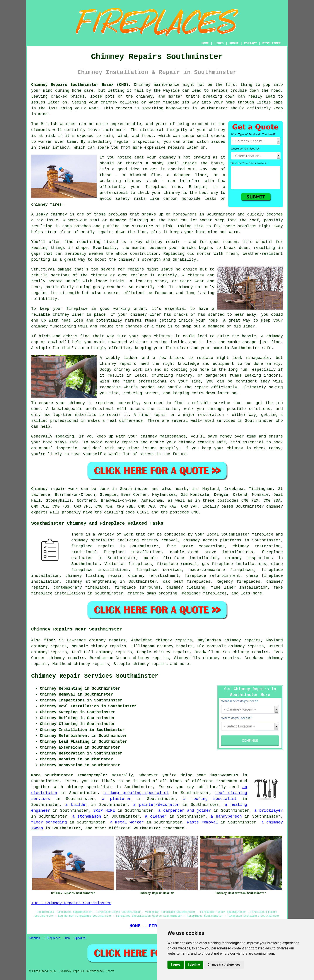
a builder (76, 805)
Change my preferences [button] (224, 964)
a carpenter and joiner (184, 811)
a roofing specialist (210, 799)
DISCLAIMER (271, 43)
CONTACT (250, 43)
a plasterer (117, 799)
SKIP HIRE (104, 811)
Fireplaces (53, 938)
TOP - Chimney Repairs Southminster (71, 903)
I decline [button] (194, 964)
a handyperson (226, 816)
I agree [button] (176, 964)
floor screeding (49, 822)
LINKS (219, 43)
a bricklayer (269, 811)
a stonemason (87, 816)
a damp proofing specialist (136, 793)
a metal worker (127, 822)
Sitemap (34, 938)
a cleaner (156, 816)
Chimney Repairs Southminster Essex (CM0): (81, 85)
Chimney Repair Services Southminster (95, 676)
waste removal (203, 822)
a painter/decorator (156, 805)
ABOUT (234, 43)
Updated (80, 938)
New (68, 938)
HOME (205, 43)
